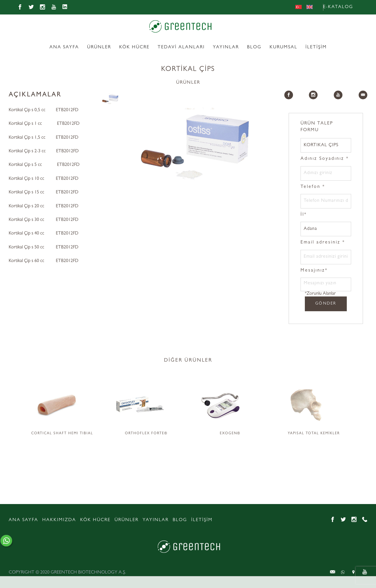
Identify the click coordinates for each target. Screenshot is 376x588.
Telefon (313, 187)
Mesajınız (314, 271)
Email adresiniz (323, 243)
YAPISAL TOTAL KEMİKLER (314, 434)
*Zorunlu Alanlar (320, 294)
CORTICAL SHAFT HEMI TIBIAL (62, 434)
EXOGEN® (230, 434)
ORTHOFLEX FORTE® (146, 434)
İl (304, 215)
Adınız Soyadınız (325, 159)
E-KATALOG (338, 7)
